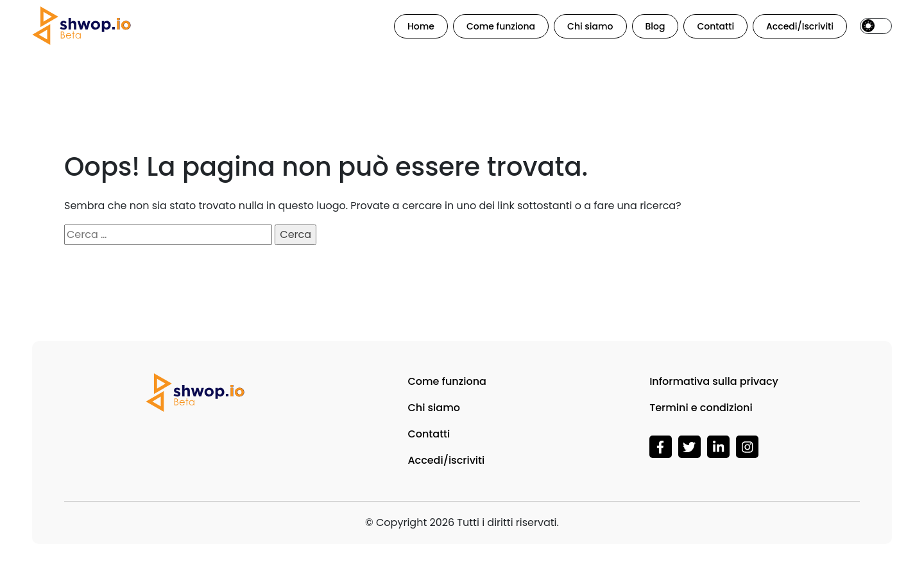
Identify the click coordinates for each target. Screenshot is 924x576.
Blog (655, 26)
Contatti (715, 26)
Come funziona (501, 26)
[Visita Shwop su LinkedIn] (718, 446)
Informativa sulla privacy (714, 381)
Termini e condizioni (701, 408)
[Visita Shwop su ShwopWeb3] (689, 446)
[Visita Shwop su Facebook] (661, 446)
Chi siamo (590, 26)
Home (421, 26)
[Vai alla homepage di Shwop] (81, 26)
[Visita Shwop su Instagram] (747, 446)
